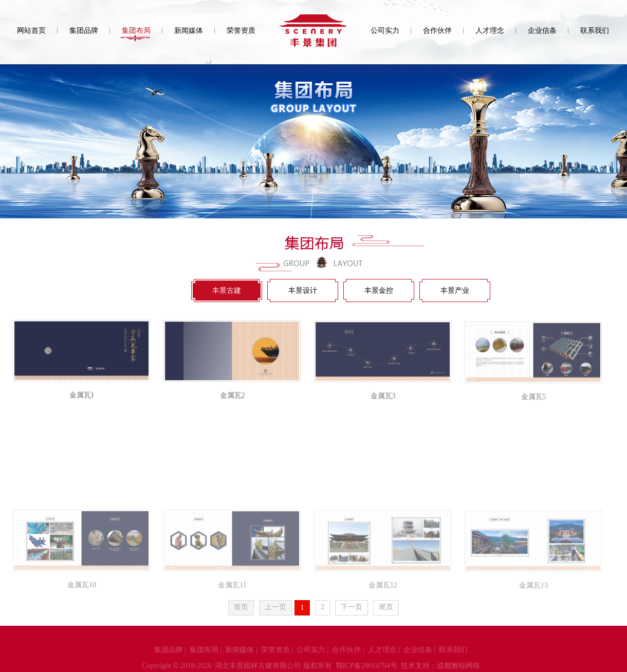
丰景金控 (379, 291)
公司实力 (385, 31)
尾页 (386, 608)
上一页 (275, 608)
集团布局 (136, 31)
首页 (241, 608)
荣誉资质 (241, 31)
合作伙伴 (437, 31)
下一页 (352, 608)
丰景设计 (303, 291)
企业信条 (542, 31)
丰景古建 (227, 291)
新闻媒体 (189, 31)
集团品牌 (84, 31)
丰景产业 (455, 291)
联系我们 (595, 31)
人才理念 (490, 31)
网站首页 (31, 31)
